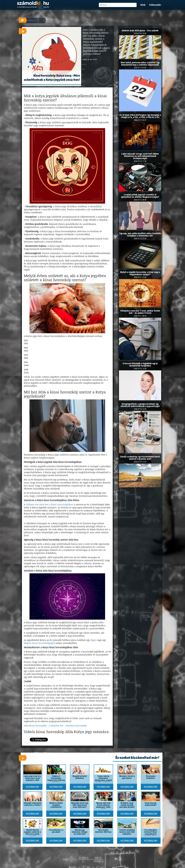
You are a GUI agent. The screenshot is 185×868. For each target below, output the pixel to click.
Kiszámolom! (33, 787)
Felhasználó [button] (156, 5)
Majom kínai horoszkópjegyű (39, 643)
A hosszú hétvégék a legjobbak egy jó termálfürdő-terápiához (140, 365)
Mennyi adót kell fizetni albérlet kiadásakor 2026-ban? (103, 806)
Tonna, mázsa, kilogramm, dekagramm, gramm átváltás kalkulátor (103, 779)
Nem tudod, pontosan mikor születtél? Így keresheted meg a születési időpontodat (140, 64)
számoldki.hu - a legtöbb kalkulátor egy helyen (33, 5)
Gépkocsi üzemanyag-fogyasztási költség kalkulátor (56, 779)
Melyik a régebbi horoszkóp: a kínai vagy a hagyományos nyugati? (140, 273)
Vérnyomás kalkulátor (151, 777)
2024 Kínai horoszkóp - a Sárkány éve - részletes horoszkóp (55, 726)
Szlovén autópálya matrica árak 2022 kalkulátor (127, 832)
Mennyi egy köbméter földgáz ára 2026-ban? (80, 832)
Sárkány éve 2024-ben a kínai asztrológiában (50, 504)
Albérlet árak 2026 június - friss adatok (140, 30)
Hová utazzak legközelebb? (151, 804)
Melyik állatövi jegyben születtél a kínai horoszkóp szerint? (33, 833)
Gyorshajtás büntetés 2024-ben (103, 831)
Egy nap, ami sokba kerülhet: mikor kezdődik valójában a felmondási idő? (140, 234)
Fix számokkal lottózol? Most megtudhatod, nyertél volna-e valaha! (151, 834)
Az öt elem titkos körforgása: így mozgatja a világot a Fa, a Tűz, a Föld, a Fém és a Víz (140, 116)
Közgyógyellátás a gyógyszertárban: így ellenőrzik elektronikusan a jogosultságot (140, 405)
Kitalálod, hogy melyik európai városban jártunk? (127, 805)
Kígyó (93, 640)
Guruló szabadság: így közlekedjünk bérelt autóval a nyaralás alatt (140, 458)
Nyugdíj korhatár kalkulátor (80, 777)
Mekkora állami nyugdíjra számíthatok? (56, 805)
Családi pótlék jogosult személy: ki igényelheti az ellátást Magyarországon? (140, 196)
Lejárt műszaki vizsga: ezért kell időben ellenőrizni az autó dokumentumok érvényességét (140, 156)
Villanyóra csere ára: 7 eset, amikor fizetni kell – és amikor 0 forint (140, 312)
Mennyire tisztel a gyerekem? (127, 777)
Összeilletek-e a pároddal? (56, 831)
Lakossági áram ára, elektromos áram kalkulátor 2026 (33, 778)
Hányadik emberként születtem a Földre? (33, 804)
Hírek (143, 5)
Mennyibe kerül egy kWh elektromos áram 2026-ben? (80, 805)
